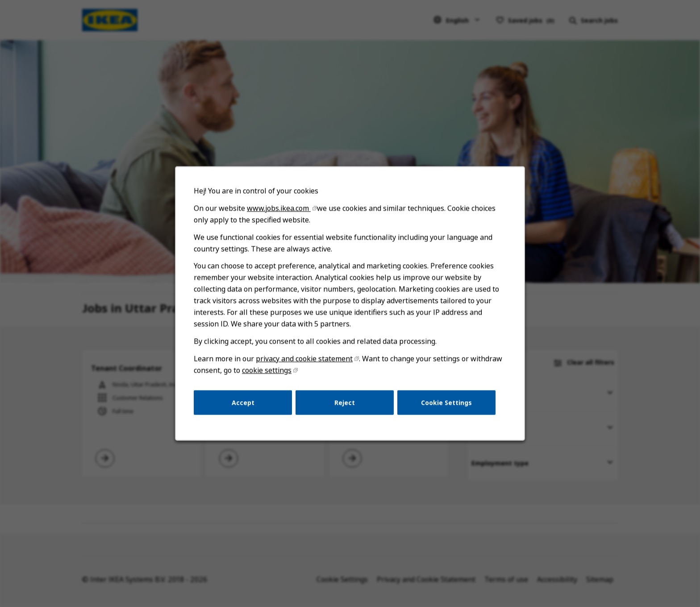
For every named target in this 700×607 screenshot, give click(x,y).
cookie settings (269, 376)
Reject (345, 407)
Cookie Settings (444, 407)
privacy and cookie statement (305, 364)
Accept (246, 407)
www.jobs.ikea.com (281, 218)
